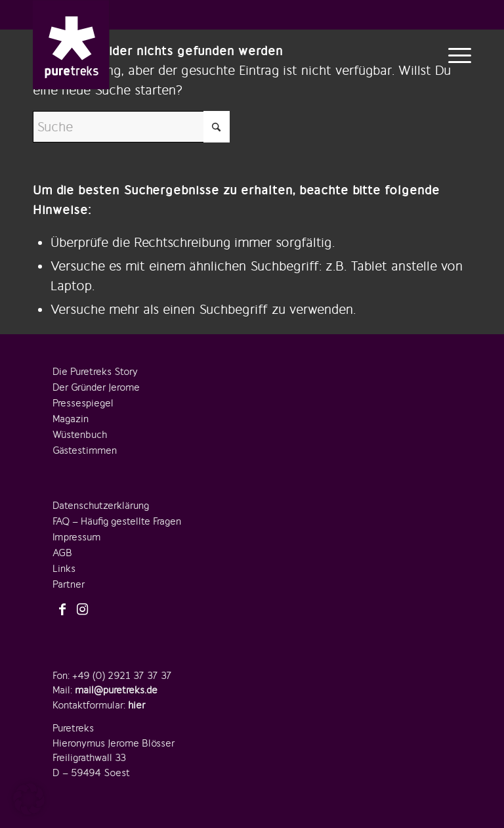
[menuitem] (456, 54)
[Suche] (131, 127)
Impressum (76, 537)
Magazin (71, 419)
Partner (69, 584)
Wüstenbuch (80, 435)
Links (64, 569)
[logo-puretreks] (71, 45)
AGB (62, 553)
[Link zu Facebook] (62, 610)
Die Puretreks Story (95, 372)
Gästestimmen (85, 450)
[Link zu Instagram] (82, 610)
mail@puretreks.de (116, 690)
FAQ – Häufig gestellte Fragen (117, 521)
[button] (29, 799)
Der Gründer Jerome (96, 387)
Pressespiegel (83, 403)
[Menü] (456, 54)
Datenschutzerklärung (101, 506)
